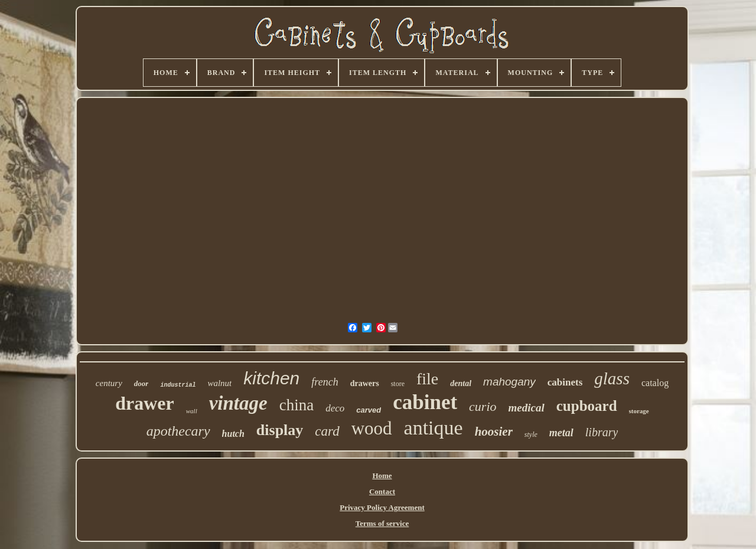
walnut (219, 383)
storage (639, 411)
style (531, 434)
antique (434, 428)
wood (372, 428)
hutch (233, 434)
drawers (365, 383)
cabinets (565, 382)
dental (461, 383)
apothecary (178, 431)
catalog (655, 383)
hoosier (494, 432)
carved (369, 410)
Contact (382, 491)
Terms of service (382, 523)
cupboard (587, 406)
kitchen (271, 378)
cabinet (425, 402)
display (280, 430)
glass (612, 378)
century (109, 383)
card (327, 431)
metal (561, 433)
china (296, 405)
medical (527, 408)
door (141, 383)
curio (483, 406)
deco (335, 408)
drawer (145, 403)
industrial (178, 385)
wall (192, 411)
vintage (238, 403)
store (398, 384)
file (427, 379)
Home (382, 476)
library (602, 432)
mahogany (509, 382)
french (325, 382)
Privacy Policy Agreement (382, 507)
